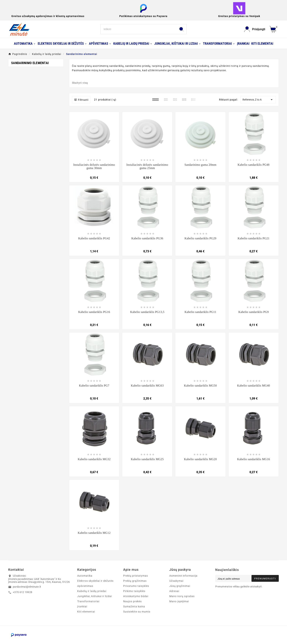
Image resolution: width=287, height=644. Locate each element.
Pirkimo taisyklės (134, 591)
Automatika (85, 576)
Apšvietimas (85, 586)
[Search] (139, 29)
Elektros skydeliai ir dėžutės (95, 581)
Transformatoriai (88, 601)
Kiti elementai (86, 612)
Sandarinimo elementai (30, 63)
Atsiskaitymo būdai (136, 596)
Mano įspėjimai (179, 601)
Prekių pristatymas (136, 576)
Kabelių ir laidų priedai (92, 591)
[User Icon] (255, 29)
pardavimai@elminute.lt (27, 587)
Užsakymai (176, 581)
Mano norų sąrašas (182, 596)
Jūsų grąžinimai (180, 586)
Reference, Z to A (258, 100)
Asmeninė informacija (183, 576)
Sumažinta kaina (134, 606)
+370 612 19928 (23, 592)
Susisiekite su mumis (137, 612)
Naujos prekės (132, 601)
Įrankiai (82, 606)
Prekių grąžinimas (135, 581)
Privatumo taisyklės (136, 586)
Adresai (174, 591)
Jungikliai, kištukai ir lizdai (95, 596)
